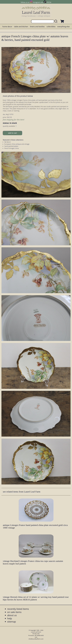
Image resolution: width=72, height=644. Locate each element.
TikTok (49, 2)
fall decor (8, 142)
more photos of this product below (18, 96)
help (10, 618)
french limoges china (12, 148)
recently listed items (18, 609)
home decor (7, 27)
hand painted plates (11, 146)
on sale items (14, 612)
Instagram (36, 2)
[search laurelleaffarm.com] (56, 21)
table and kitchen (21, 27)
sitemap (12, 622)
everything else (63, 27)
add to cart (13, 133)
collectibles (51, 27)
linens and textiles (37, 27)
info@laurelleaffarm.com (36, 639)
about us (12, 615)
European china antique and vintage (17, 144)
